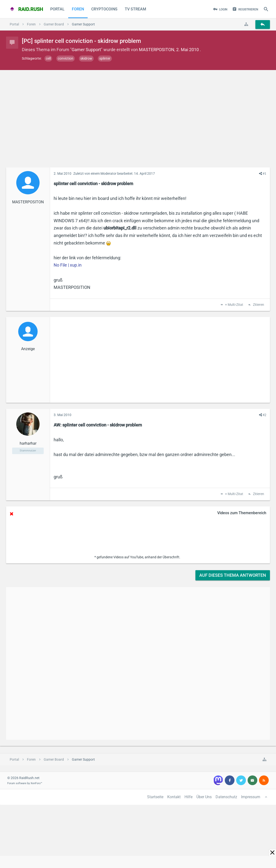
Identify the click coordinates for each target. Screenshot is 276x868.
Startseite (155, 797)
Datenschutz (226, 797)
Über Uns (204, 797)
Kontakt (174, 797)
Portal (57, 9)
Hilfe (188, 797)
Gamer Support (86, 50)
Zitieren (258, 305)
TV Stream (135, 9)
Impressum (251, 797)
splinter (105, 58)
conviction (66, 58)
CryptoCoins (104, 9)
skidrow (86, 58)
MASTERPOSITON (157, 50)
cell (48, 58)
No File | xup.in (68, 265)
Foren (78, 9)
